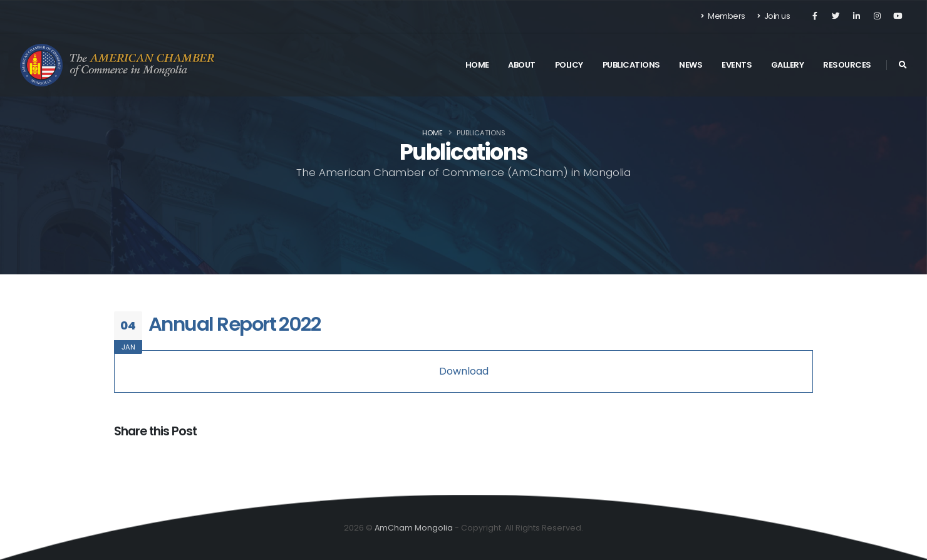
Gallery (788, 65)
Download (464, 371)
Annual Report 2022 (234, 324)
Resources (847, 65)
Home (477, 65)
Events (737, 65)
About (522, 65)
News (691, 65)
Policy (569, 65)
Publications (631, 65)
